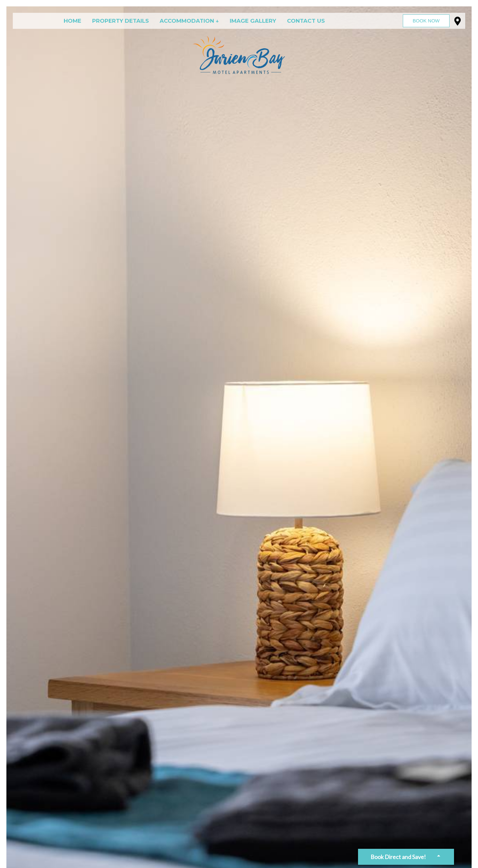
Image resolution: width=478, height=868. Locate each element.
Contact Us (306, 21)
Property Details (120, 21)
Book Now (426, 21)
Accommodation (187, 21)
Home (72, 21)
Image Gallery (253, 21)
